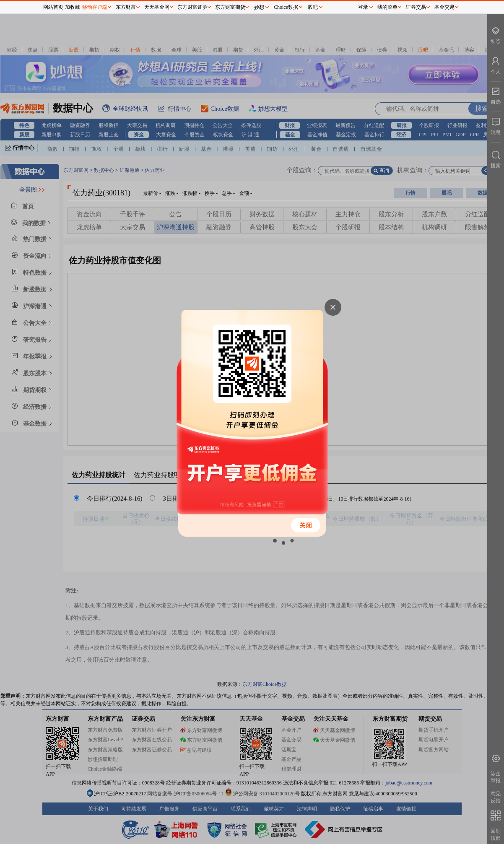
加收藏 (73, 7)
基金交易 (444, 7)
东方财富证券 (192, 7)
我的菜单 (387, 7)
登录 (363, 7)
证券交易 (416, 7)
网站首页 (53, 7)
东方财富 (126, 7)
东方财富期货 (230, 7)
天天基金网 (157, 7)
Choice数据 (286, 7)
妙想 (259, 7)
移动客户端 (95, 7)
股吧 (313, 7)
